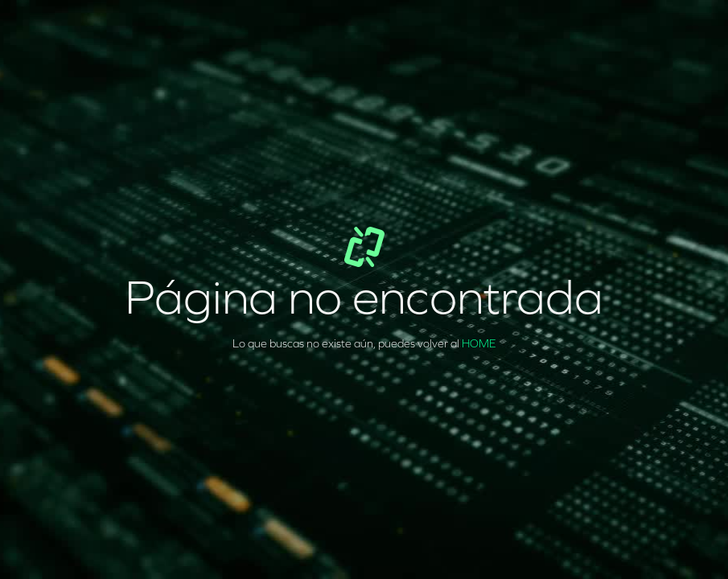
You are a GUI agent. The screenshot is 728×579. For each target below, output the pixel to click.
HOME (479, 344)
